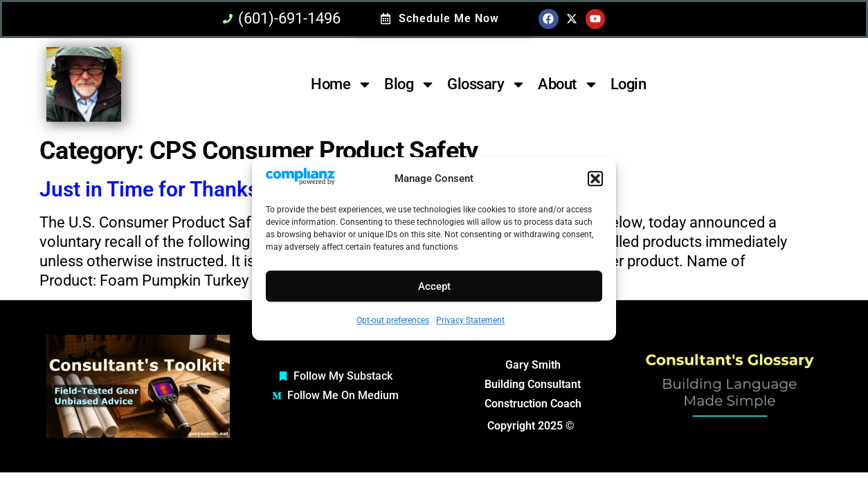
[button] (595, 179)
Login (629, 84)
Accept (434, 286)
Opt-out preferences (393, 321)
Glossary (487, 84)
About (568, 84)
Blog (410, 84)
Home (342, 84)
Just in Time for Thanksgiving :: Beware (222, 189)
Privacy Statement (470, 321)
